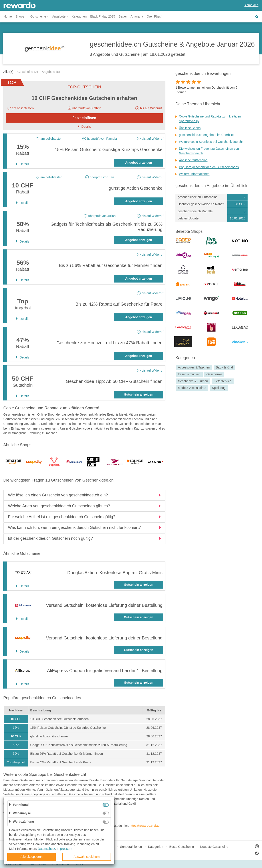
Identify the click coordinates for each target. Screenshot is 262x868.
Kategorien (79, 16)
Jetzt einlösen (84, 118)
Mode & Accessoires (192, 388)
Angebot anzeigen (139, 163)
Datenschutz (46, 849)
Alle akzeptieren (32, 857)
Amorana (137, 16)
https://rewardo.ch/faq (145, 826)
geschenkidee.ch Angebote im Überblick (207, 135)
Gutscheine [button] (38, 16)
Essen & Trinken (189, 374)
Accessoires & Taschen (194, 367)
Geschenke (214, 374)
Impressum (65, 849)
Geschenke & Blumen (193, 381)
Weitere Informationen (194, 174)
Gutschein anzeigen (139, 394)
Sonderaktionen (131, 847)
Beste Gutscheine (182, 847)
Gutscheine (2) (28, 72)
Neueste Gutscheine (214, 847)
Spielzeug (219, 388)
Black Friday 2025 (103, 16)
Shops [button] (20, 16)
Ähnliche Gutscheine (193, 160)
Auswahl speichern (87, 857)
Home (8, 16)
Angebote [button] (59, 16)
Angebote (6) (51, 72)
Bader (123, 16)
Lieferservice (223, 381)
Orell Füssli (154, 16)
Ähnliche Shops (190, 128)
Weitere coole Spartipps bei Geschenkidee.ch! (211, 142)
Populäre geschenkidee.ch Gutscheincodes (209, 167)
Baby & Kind (224, 367)
